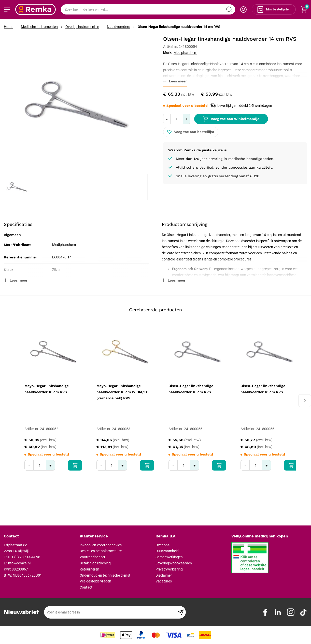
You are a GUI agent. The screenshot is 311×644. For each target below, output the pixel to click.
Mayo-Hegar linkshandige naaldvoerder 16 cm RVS (47, 389)
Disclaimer (164, 575)
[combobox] (148, 9)
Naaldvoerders (118, 27)
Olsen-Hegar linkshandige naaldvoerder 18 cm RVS (263, 389)
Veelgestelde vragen (95, 581)
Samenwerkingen (169, 557)
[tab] (40, 536)
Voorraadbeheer (93, 557)
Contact (86, 587)
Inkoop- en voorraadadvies (101, 545)
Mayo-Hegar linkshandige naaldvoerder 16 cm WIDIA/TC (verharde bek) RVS (123, 392)
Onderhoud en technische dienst (105, 575)
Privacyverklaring (169, 569)
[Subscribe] (181, 612)
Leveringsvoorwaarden (174, 563)
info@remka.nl (19, 563)
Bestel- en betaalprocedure (101, 551)
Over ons (162, 545)
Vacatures (164, 581)
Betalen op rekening (95, 563)
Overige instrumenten (82, 27)
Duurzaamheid (167, 551)
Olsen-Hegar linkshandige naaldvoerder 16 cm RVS (191, 389)
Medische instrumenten (39, 27)
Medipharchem (185, 53)
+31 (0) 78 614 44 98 (24, 557)
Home (9, 27)
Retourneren (89, 569)
